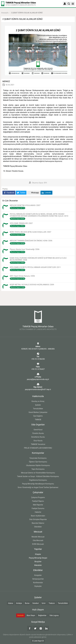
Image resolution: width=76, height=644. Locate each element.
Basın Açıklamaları (38, 516)
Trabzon (52, 603)
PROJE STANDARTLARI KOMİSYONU (38, 448)
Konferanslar (38, 583)
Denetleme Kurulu (38, 437)
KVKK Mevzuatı (38, 544)
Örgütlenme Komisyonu (38, 480)
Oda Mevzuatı (38, 540)
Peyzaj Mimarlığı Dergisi (38, 558)
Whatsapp (33, 193)
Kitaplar (38, 554)
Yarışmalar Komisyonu (38, 458)
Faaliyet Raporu (38, 501)
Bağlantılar (42, 615)
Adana (11, 603)
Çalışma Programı (38, 497)
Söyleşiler (38, 586)
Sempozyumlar (38, 579)
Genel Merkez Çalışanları (38, 412)
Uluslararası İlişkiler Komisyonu (38, 465)
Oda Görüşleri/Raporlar (38, 519)
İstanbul (35, 603)
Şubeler (38, 405)
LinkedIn (46, 193)
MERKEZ (6, 81)
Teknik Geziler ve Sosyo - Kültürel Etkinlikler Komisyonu (38, 476)
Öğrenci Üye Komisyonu (38, 462)
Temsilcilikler (38, 409)
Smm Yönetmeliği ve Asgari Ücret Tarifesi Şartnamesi (38, 487)
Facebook (9, 193)
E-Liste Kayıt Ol (38, 641)
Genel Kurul (38, 430)
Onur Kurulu (38, 441)
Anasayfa (5, 13)
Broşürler (38, 562)
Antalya (19, 603)
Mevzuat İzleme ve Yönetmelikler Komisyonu (38, 473)
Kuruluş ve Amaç (38, 401)
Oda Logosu (54, 615)
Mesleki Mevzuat (38, 537)
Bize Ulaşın (31, 615)
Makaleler (38, 565)
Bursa (27, 603)
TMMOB (38, 420)
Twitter (21, 193)
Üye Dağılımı (38, 416)
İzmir (44, 603)
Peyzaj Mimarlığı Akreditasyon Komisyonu (38, 484)
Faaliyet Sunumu (38, 508)
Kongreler (38, 575)
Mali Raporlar (38, 505)
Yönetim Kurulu (38, 433)
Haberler (38, 512)
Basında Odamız (38, 523)
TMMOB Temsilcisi (38, 444)
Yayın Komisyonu (38, 469)
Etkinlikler (38, 527)
